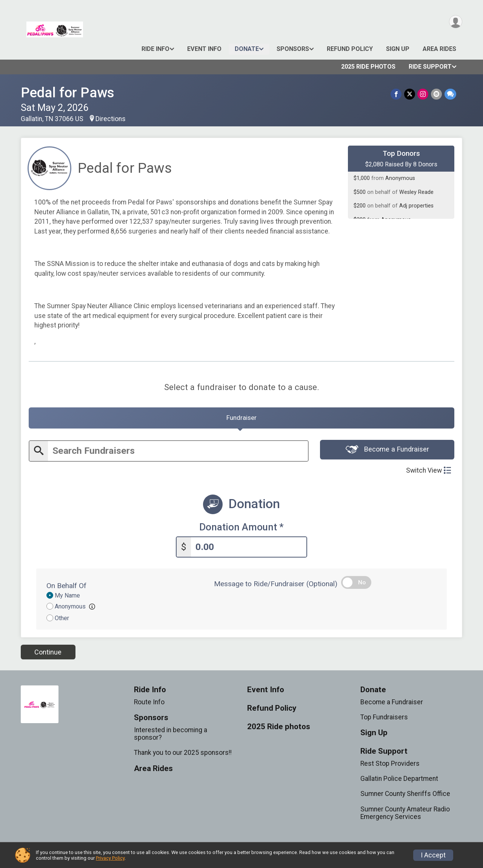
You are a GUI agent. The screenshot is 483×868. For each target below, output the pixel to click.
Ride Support (430, 67)
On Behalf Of (66, 587)
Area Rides (439, 49)
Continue (48, 653)
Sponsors (293, 49)
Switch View (428, 472)
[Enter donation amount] (249, 548)
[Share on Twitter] (410, 94)
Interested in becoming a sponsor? (171, 735)
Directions (111, 119)
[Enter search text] (178, 453)
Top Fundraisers (384, 719)
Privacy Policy (110, 858)
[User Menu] (455, 22)
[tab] (241, 419)
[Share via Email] (437, 94)
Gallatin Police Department (399, 780)
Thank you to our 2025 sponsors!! (183, 754)
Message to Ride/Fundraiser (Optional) (276, 585)
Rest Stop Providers (390, 765)
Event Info (204, 49)
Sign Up (398, 49)
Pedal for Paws (68, 93)
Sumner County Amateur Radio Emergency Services (405, 814)
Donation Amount (241, 529)
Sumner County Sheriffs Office (405, 795)
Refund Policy (350, 49)
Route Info (149, 704)
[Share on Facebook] (397, 94)
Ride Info (155, 49)
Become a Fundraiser (387, 452)
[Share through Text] (450, 94)
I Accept (433, 855)
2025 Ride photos (368, 67)
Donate (247, 49)
